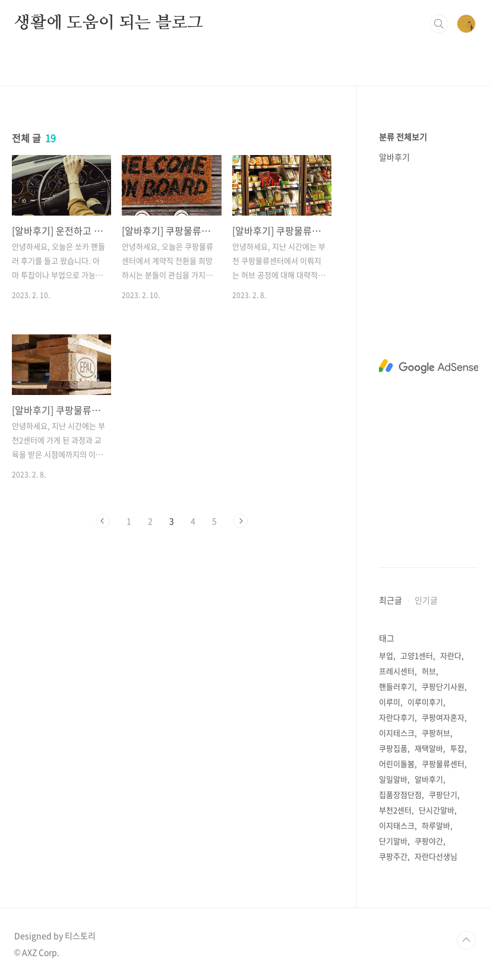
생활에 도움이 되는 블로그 (109, 23)
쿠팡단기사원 (443, 686)
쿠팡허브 (436, 733)
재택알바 (429, 748)
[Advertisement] (429, 366)
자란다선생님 (436, 856)
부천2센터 (395, 810)
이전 (103, 521)
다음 (241, 521)
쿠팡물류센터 (443, 764)
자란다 (451, 655)
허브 (429, 671)
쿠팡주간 (393, 856)
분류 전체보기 (403, 137)
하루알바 (436, 825)
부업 (386, 655)
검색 (439, 24)
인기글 (426, 600)
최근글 (391, 600)
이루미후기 (425, 702)
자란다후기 (397, 717)
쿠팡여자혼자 (443, 717)
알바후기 (394, 157)
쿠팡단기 (443, 794)
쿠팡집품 (393, 748)
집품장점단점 (400, 794)
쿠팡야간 (429, 841)
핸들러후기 (397, 686)
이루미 (390, 702)
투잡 (457, 748)
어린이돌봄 (397, 764)
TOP (466, 940)
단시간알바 (437, 810)
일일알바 (393, 779)
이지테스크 (397, 733)
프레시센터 (397, 671)
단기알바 (393, 841)
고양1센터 (417, 655)
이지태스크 (397, 825)
